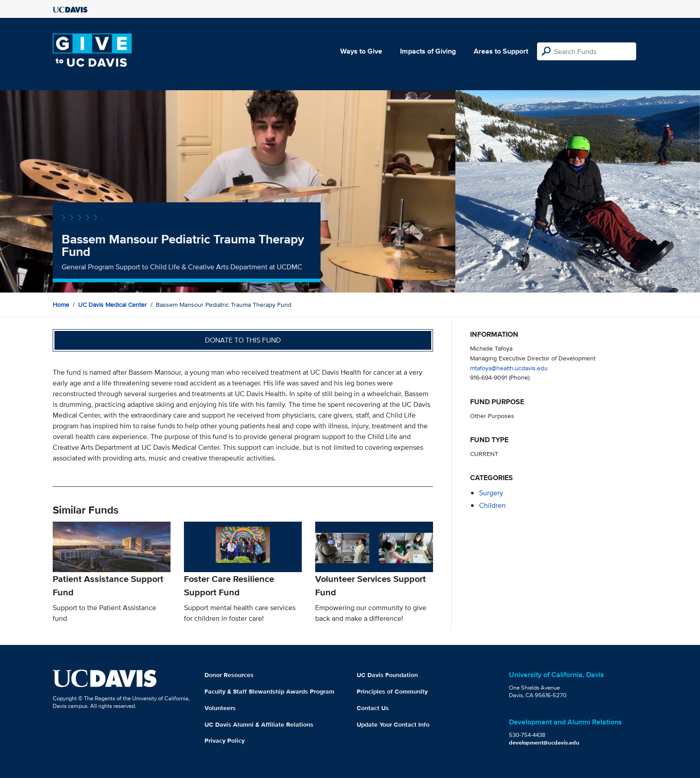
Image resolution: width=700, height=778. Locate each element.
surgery (491, 493)
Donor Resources (229, 675)
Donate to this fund (243, 340)
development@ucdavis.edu (544, 742)
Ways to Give (361, 51)
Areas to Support (501, 51)
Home (61, 305)
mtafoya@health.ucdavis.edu (509, 368)
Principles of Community (392, 691)
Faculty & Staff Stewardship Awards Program (269, 691)
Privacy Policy (225, 740)
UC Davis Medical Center (112, 305)
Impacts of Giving (428, 51)
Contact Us (373, 708)
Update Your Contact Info (393, 724)
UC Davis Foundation (387, 675)
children (492, 505)
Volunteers (220, 708)
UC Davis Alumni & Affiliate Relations (259, 724)
